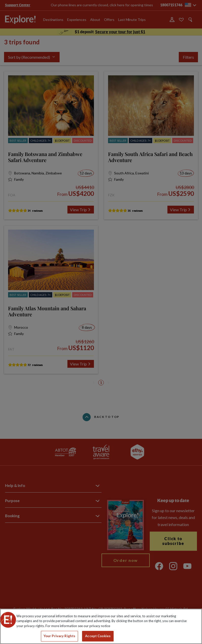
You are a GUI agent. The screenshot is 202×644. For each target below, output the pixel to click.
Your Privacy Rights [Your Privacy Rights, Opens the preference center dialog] (59, 636)
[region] (101, 626)
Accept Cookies (98, 636)
